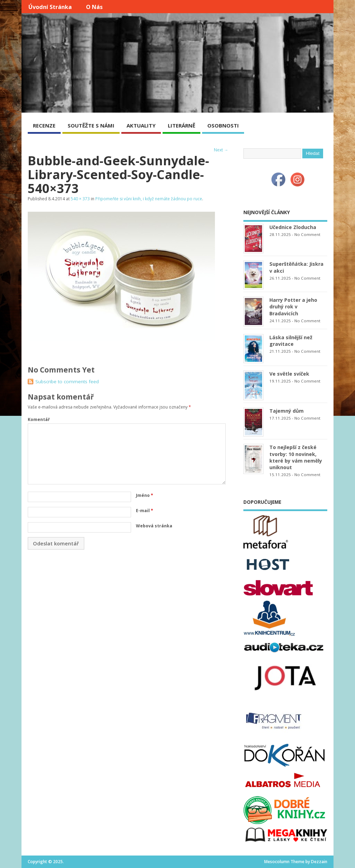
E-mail (145, 511)
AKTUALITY (141, 125)
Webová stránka (154, 526)
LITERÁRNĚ (181, 125)
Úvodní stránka (50, 7)
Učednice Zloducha (293, 227)
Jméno (145, 495)
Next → (221, 150)
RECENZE (44, 125)
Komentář (39, 419)
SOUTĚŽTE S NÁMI (91, 125)
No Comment (307, 234)
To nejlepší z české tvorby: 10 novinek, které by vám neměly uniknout (296, 457)
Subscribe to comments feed (67, 382)
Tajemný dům (287, 411)
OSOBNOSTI (223, 125)
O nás (94, 7)
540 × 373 (80, 199)
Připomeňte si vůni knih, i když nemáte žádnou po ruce (149, 199)
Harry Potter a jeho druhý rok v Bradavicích (293, 306)
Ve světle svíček (289, 374)
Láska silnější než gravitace (291, 341)
